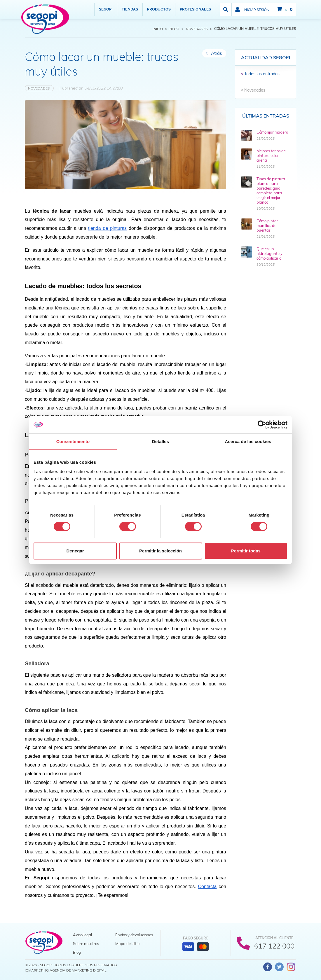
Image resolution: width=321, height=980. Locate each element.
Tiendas (130, 9)
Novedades (39, 88)
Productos (159, 9)
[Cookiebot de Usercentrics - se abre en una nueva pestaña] (262, 425)
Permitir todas (246, 551)
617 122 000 (274, 946)
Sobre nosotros (86, 944)
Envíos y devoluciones (134, 935)
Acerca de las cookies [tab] (248, 441)
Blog (77, 952)
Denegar (75, 551)
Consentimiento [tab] (73, 441)
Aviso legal (82, 935)
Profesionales (195, 9)
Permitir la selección (160, 551)
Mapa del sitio (127, 944)
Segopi (106, 9)
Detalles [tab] (160, 441)
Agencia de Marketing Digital (78, 970)
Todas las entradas (262, 74)
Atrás (216, 53)
